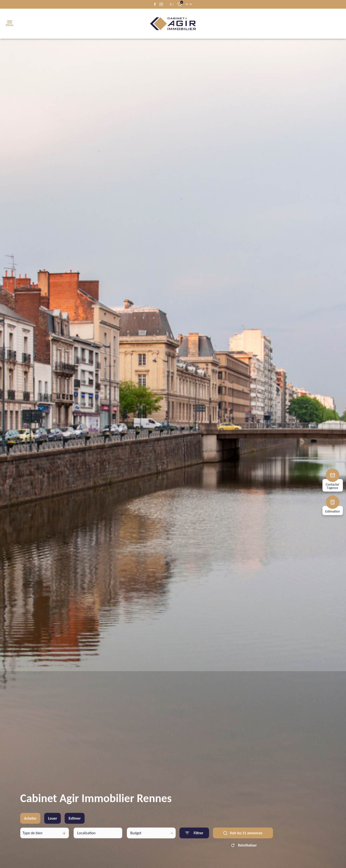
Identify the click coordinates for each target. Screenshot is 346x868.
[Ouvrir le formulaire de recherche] (194, 842)
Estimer (74, 827)
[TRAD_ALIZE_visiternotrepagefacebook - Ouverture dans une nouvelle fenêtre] (155, 4)
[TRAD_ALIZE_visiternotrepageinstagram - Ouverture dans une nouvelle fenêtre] (161, 4)
